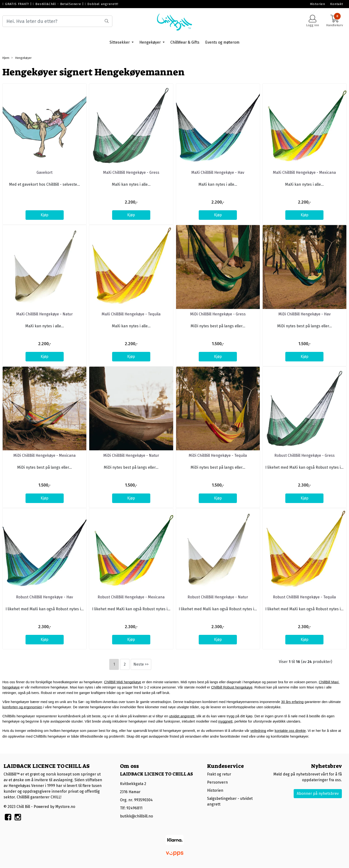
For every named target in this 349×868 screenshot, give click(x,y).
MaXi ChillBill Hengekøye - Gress (131, 172)
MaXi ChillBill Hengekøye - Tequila (131, 314)
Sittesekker (120, 42)
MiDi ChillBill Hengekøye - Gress (218, 314)
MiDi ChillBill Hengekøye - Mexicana (44, 455)
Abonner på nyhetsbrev (318, 794)
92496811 (134, 808)
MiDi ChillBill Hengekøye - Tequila (218, 455)
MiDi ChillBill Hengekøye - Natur (131, 455)
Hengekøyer (151, 42)
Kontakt (337, 4)
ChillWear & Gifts (185, 42)
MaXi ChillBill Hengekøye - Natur (44, 314)
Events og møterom (222, 42)
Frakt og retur (219, 774)
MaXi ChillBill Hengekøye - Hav (218, 172)
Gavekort (44, 172)
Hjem (6, 58)
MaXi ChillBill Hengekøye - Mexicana (304, 172)
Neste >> (141, 664)
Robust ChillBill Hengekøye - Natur (218, 597)
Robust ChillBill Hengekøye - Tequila (304, 597)
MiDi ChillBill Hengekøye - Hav (305, 314)
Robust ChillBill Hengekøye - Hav (44, 597)
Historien (318, 4)
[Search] (57, 21)
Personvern (217, 782)
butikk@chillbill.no (136, 816)
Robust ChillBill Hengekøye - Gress (305, 455)
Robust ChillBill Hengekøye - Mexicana (131, 597)
